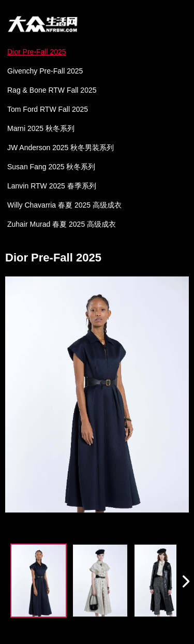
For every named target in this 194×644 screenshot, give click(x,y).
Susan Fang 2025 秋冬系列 (51, 167)
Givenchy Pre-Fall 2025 (45, 71)
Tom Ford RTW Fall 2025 (48, 109)
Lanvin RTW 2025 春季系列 (52, 186)
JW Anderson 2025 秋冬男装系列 (61, 148)
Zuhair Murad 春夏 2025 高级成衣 (62, 224)
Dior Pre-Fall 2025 (37, 52)
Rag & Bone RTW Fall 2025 (52, 90)
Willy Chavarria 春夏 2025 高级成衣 (64, 205)
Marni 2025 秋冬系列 (41, 128)
